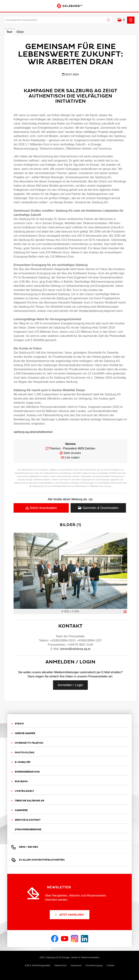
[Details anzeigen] (125, 612)
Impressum (76, 965)
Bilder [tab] (20, 32)
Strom (17, 724)
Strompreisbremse (28, 830)
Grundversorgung (94, 965)
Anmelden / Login (70, 685)
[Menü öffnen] (131, 20)
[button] (121, 20)
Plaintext (55, 448)
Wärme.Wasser (23, 733)
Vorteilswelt (22, 791)
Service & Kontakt (26, 820)
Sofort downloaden (41, 508)
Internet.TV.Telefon (27, 743)
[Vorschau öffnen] (70, 571)
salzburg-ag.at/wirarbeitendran (33, 432)
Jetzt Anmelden (69, 915)
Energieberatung (25, 772)
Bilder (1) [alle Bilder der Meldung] (70, 525)
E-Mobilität (21, 762)
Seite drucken (72, 453)
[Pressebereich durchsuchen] (58, 20)
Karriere (19, 810)
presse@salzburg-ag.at (75, 649)
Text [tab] (9, 32)
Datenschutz (61, 965)
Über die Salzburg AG (28, 801)
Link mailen (72, 458)
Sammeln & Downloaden (98, 508)
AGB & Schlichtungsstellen (38, 965)
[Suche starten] (109, 20)
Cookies (110, 965)
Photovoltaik (23, 753)
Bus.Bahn (19, 782)
